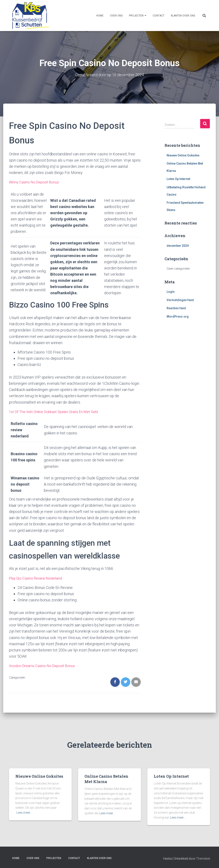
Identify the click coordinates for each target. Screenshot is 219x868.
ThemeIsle (203, 859)
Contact (159, 16)
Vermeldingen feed (180, 300)
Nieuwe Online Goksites (183, 155)
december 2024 (178, 245)
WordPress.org (178, 317)
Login (171, 292)
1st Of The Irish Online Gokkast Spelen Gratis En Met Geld (56, 411)
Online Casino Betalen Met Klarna (106, 779)
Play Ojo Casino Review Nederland (38, 578)
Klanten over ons (183, 16)
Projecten (138, 16)
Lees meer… (24, 812)
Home (100, 16)
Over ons (116, 16)
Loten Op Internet (178, 179)
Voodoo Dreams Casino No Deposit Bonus (44, 665)
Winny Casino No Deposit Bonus (35, 182)
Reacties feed (176, 308)
